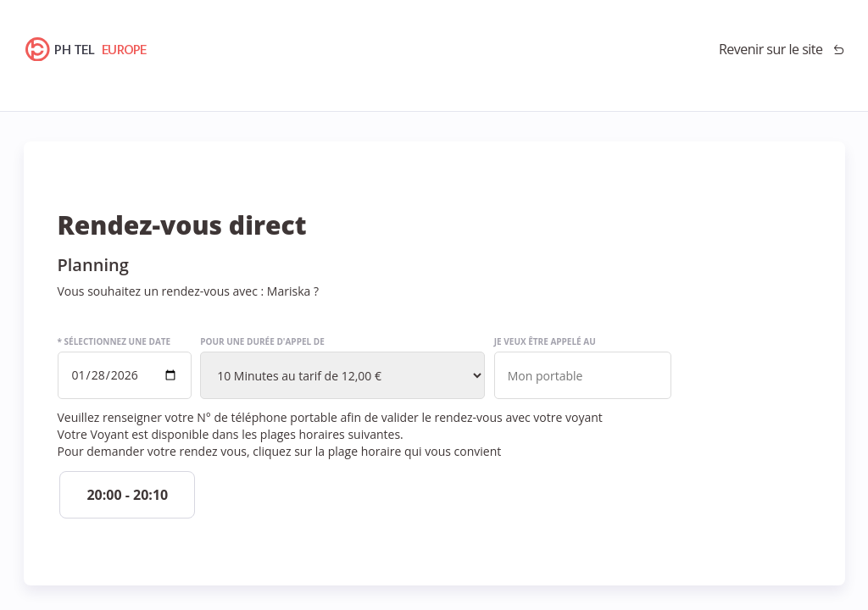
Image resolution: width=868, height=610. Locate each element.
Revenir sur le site (771, 49)
